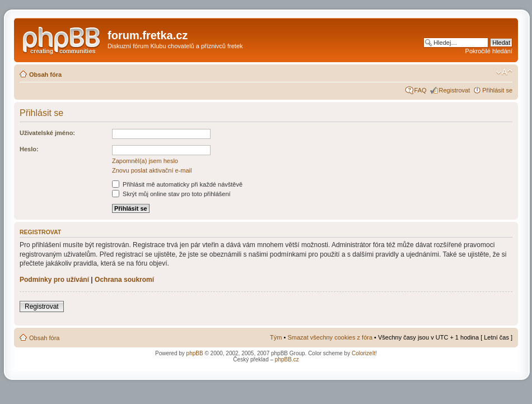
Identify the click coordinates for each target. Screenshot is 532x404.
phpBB (195, 353)
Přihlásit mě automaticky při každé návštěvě (177, 184)
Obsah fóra (45, 75)
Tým (276, 337)
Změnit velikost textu (504, 72)
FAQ (421, 90)
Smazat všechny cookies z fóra (330, 337)
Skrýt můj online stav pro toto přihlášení (171, 194)
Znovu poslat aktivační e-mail (152, 170)
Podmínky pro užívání (54, 280)
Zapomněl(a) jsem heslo (145, 161)
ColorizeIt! (364, 353)
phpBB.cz (287, 359)
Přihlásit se (497, 90)
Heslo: (29, 149)
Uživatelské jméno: (47, 133)
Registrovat (455, 90)
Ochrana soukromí (124, 280)
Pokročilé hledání (489, 51)
